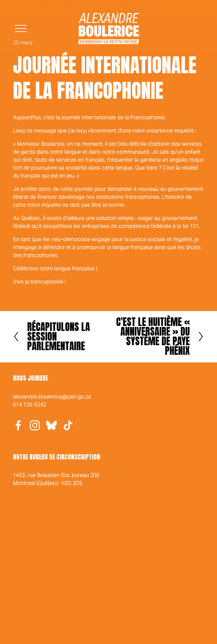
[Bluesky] (51, 425)
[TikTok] (68, 425)
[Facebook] (18, 425)
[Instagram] (35, 425)
